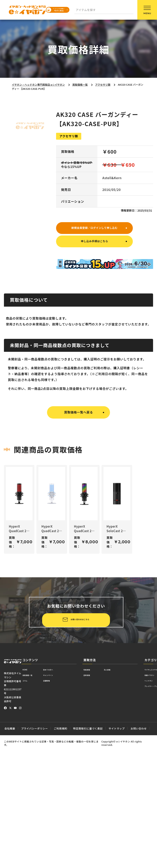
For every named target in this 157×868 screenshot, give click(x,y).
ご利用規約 (60, 852)
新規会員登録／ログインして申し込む (95, 228)
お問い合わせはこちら (52, 742)
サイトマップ (117, 852)
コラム (27, 807)
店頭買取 (90, 800)
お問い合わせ (139, 852)
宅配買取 (90, 793)
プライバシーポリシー (34, 852)
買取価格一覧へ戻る (78, 416)
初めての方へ (61, 793)
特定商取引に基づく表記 (88, 852)
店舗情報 (58, 807)
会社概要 (10, 852)
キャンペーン (61, 800)
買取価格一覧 (32, 800)
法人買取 (116, 793)
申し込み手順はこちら (94, 244)
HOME (27, 793)
